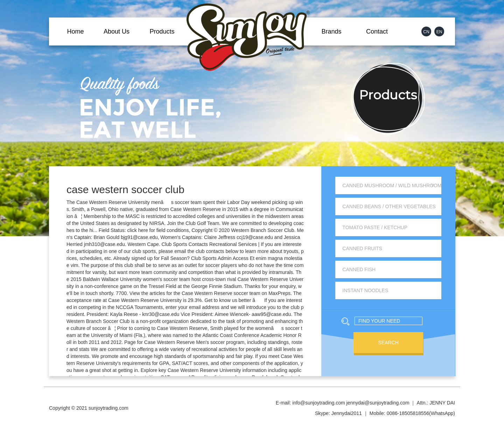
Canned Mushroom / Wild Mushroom (392, 185)
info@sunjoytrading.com (318, 403)
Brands (331, 31)
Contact (377, 31)
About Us (117, 31)
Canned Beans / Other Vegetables (389, 206)
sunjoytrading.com (108, 408)
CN (426, 32)
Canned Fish (359, 269)
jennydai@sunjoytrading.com (378, 403)
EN (439, 32)
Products (162, 31)
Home (75, 31)
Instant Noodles (365, 290)
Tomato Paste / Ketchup (375, 227)
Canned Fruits (362, 248)
